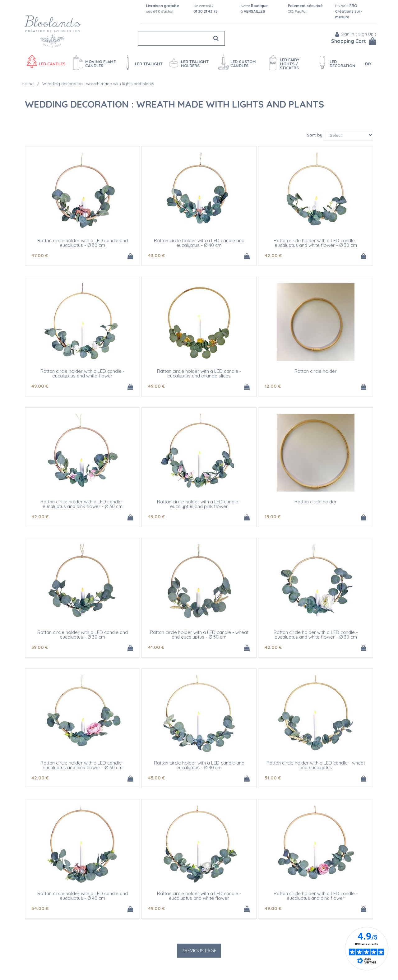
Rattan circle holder (316, 371)
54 (40, 908)
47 (40, 255)
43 (156, 255)
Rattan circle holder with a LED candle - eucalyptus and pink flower (199, 504)
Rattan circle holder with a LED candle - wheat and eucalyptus (316, 765)
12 (273, 386)
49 (40, 386)
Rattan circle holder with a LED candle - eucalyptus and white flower (83, 373)
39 (40, 647)
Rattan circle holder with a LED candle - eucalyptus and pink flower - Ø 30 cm (83, 504)
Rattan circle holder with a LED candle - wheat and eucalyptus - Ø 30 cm (199, 635)
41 (156, 647)
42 (273, 255)
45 (156, 778)
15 (273, 517)
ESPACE (349, 11)
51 (273, 778)
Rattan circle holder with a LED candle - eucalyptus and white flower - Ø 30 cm (316, 243)
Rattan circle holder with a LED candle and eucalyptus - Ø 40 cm (199, 243)
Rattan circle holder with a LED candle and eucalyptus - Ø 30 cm (83, 243)
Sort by (315, 135)
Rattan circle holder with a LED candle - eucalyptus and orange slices (199, 373)
